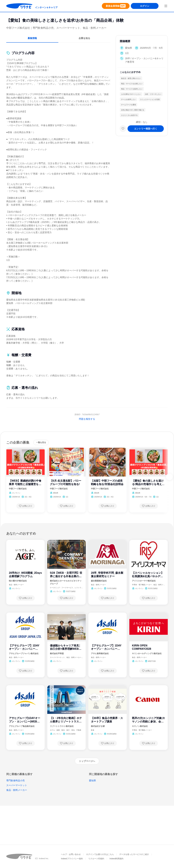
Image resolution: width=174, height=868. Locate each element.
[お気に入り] (123, 129)
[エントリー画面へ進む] (146, 129)
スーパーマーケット (17, 785)
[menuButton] (166, 6)
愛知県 (92, 780)
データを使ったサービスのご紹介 (134, 854)
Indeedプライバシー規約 (72, 859)
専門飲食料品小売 (15, 780)
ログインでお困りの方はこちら (100, 854)
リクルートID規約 (96, 859)
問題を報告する (87, 419)
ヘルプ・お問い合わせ (71, 854)
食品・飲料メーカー (17, 790)
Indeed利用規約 (117, 859)
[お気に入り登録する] (26, 506)
